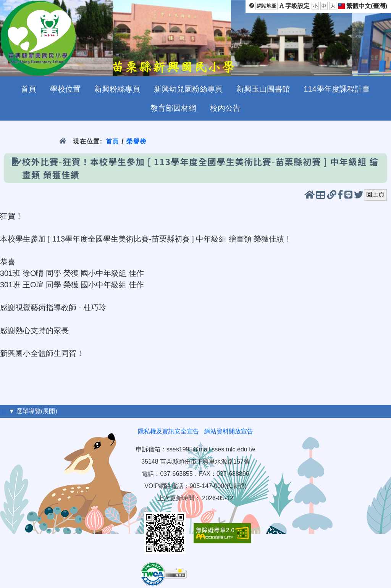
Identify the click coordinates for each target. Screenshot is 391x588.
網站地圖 (267, 6)
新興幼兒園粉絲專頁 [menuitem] (188, 89)
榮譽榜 (137, 141)
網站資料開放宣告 (229, 431)
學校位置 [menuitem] (65, 89)
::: (4, 411)
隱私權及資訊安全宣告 (168, 431)
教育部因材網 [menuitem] (173, 108)
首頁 (112, 141)
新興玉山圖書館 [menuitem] (263, 89)
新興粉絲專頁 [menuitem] (117, 89)
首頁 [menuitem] (29, 89)
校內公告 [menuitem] (225, 108)
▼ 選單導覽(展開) (33, 411)
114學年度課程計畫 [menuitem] (337, 89)
